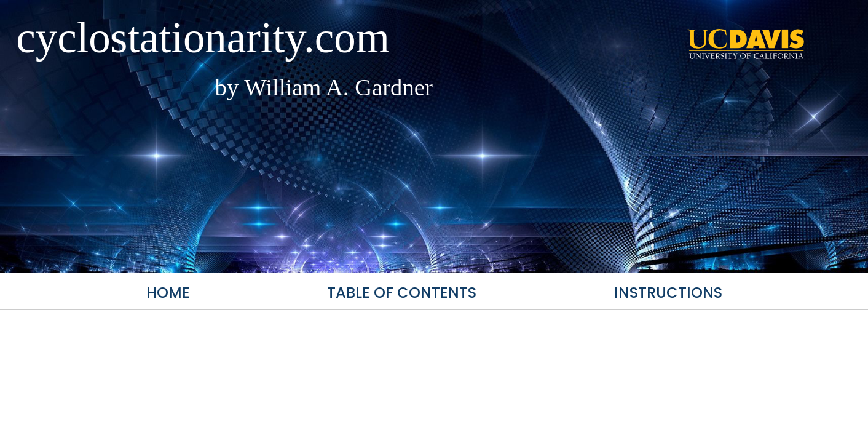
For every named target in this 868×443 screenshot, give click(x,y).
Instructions (668, 293)
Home (168, 293)
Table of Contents (402, 293)
